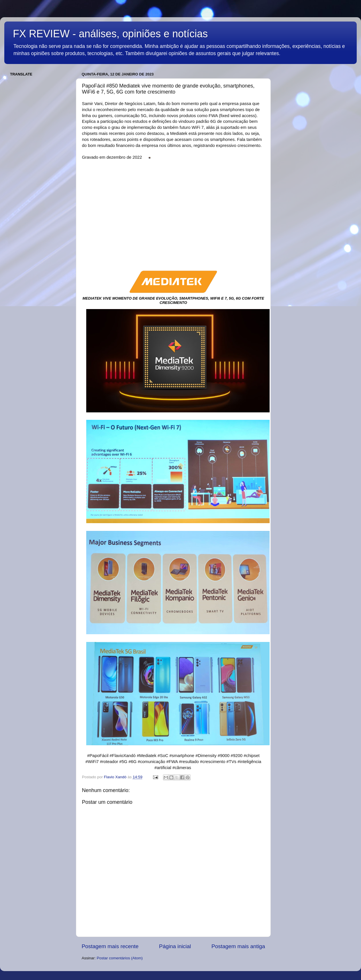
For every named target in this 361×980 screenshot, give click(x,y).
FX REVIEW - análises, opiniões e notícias (110, 34)
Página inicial (175, 946)
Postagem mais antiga (238, 946)
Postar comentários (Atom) (120, 958)
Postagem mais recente (110, 946)
